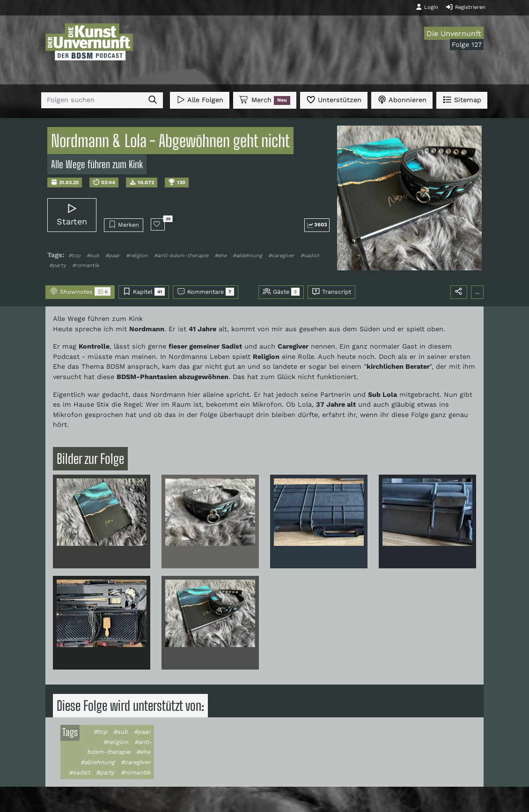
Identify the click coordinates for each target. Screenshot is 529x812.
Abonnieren (402, 100)
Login (427, 7)
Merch (264, 100)
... (477, 292)
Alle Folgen (200, 100)
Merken (124, 224)
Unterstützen (334, 100)
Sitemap (462, 100)
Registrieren (466, 7)
